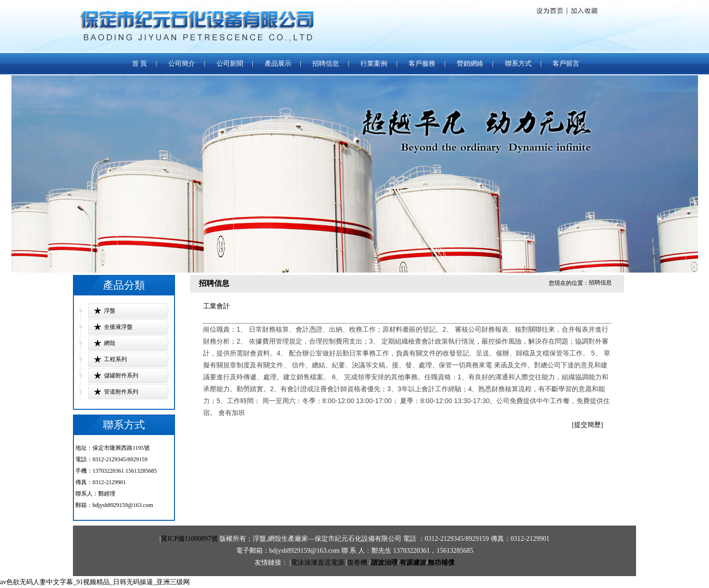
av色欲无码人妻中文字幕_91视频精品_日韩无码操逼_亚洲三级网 (95, 582)
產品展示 (278, 64)
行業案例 (374, 64)
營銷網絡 (470, 64)
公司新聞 (230, 64)
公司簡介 (182, 64)
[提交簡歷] (587, 425)
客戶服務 (422, 64)
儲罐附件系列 (121, 375)
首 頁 (140, 64)
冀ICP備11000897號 (189, 539)
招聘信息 (326, 64)
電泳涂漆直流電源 (318, 563)
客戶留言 (566, 64)
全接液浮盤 (118, 327)
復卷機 (357, 563)
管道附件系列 (121, 392)
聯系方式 (519, 64)
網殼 (110, 343)
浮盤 (110, 311)
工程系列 (115, 359)
